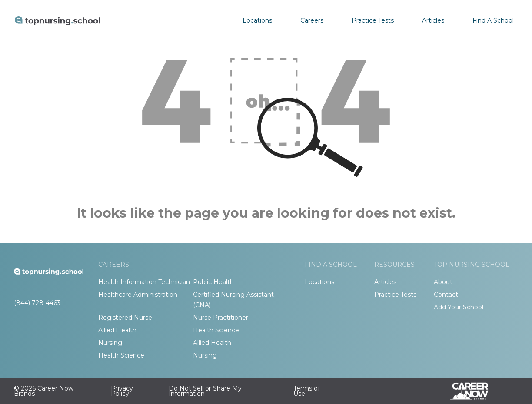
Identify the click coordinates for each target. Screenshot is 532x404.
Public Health (213, 282)
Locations (257, 20)
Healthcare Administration (138, 295)
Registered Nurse (125, 318)
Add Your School (459, 307)
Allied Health (117, 330)
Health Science (216, 330)
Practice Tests (373, 20)
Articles (433, 20)
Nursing (110, 343)
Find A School (493, 20)
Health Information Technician (144, 282)
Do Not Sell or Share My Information (205, 391)
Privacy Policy (122, 391)
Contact (446, 295)
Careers (312, 20)
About (443, 282)
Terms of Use (307, 391)
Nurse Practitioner (221, 318)
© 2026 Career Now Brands (44, 391)
